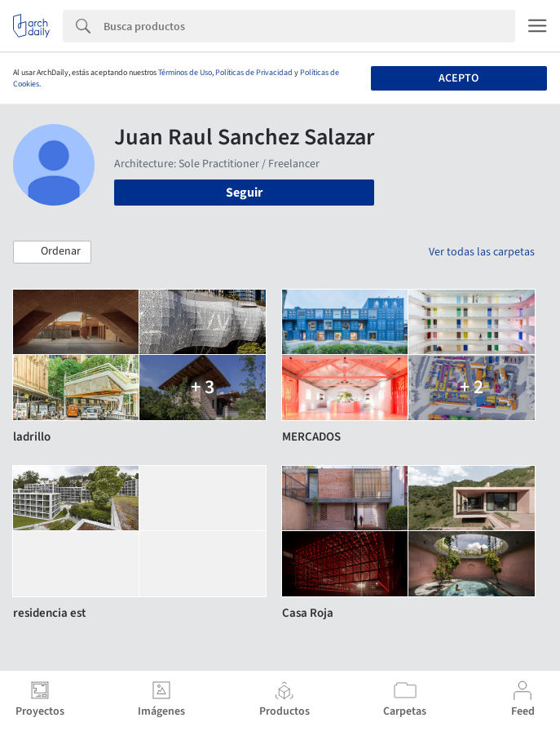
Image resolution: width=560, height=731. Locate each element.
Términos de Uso (185, 73)
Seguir (244, 193)
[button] (52, 252)
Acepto (459, 78)
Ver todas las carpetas (482, 252)
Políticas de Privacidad (254, 73)
